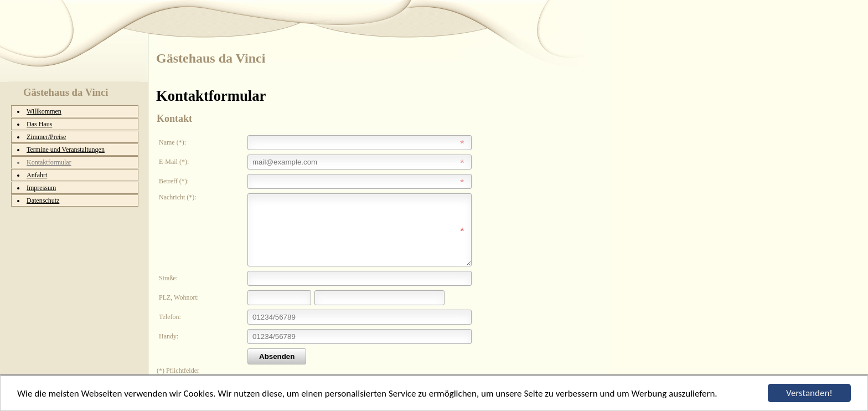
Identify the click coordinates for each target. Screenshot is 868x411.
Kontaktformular (49, 162)
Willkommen (44, 111)
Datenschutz (43, 201)
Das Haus (39, 124)
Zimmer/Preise (46, 137)
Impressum (41, 188)
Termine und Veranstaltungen (66, 150)
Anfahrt (37, 175)
